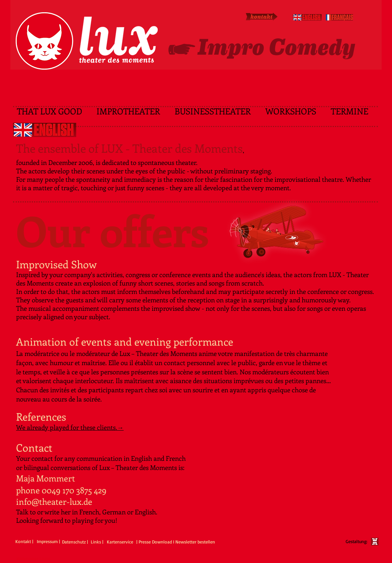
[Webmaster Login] (33, 559)
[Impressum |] (48, 542)
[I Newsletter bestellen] (194, 542)
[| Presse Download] (154, 542)
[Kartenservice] (122, 542)
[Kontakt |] (24, 542)
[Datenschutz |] (76, 542)
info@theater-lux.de (54, 501)
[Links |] (98, 542)
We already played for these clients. (67, 427)
